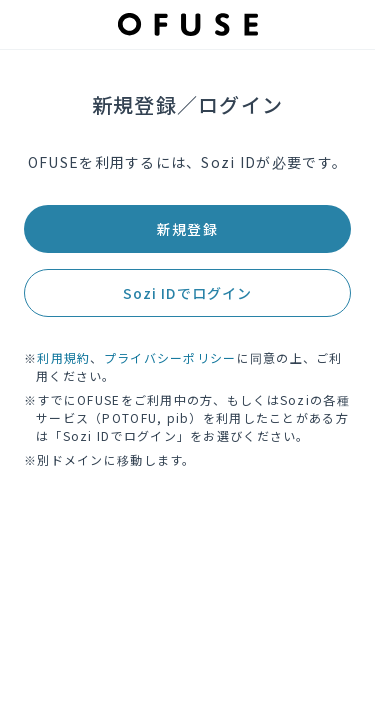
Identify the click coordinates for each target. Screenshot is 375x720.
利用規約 (63, 357)
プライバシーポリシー (170, 357)
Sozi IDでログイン (187, 293)
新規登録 (187, 229)
